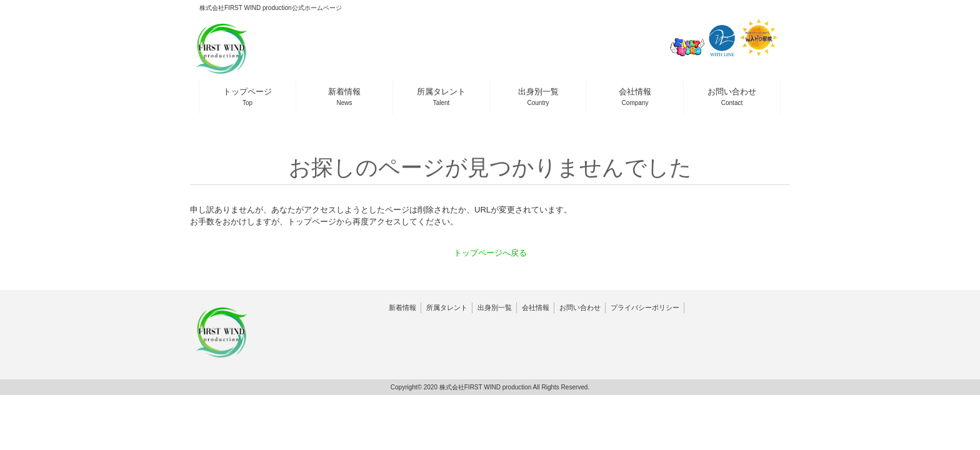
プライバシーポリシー (645, 307)
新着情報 (402, 307)
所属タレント (447, 307)
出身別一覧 (495, 307)
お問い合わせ (580, 307)
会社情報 (536, 307)
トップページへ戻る (490, 253)
